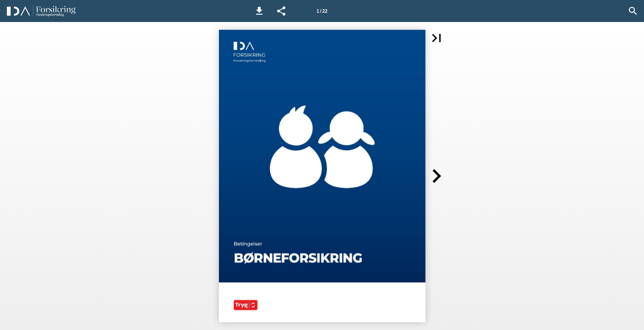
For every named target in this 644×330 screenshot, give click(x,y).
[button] (259, 11)
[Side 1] (322, 11)
